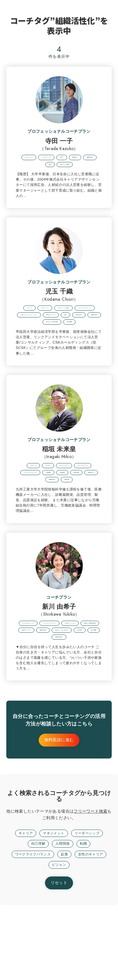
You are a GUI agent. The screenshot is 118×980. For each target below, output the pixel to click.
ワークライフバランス (50, 929)
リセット (59, 958)
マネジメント (53, 907)
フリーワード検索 (90, 885)
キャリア (22, 907)
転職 (86, 918)
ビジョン (79, 939)
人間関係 (63, 918)
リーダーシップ (90, 907)
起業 (85, 929)
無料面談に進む (59, 814)
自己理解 (37, 918)
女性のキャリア (46, 939)
